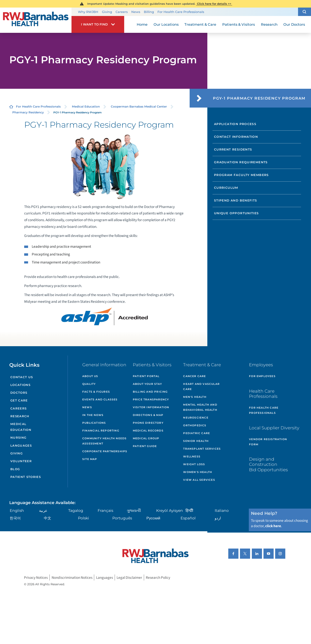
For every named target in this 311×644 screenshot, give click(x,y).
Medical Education (86, 106)
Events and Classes (100, 399)
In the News (93, 415)
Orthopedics (195, 425)
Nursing (18, 438)
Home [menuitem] (142, 24)
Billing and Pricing (150, 392)
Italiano (222, 510)
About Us (90, 376)
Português (122, 518)
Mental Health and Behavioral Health (200, 407)
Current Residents (233, 149)
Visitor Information (151, 407)
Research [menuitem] (269, 24)
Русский (153, 518)
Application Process (235, 124)
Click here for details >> (214, 4)
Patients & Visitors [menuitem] (239, 24)
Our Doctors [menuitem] (294, 24)
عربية (43, 510)
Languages (21, 446)
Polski (83, 518)
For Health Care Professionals (181, 12)
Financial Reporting (101, 431)
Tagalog (76, 510)
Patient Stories (26, 477)
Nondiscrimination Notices (72, 578)
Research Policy (158, 578)
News (136, 12)
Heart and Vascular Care (201, 386)
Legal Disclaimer (129, 578)
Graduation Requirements (241, 162)
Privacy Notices (36, 578)
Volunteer (21, 461)
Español (188, 518)
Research (20, 416)
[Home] (36, 20)
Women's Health (198, 472)
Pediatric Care (197, 433)
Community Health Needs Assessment (104, 441)
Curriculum (226, 188)
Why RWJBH (88, 12)
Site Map (90, 459)
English (17, 510)
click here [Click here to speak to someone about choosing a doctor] (273, 526)
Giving (107, 12)
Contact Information (236, 137)
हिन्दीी (189, 510)
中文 (48, 518)
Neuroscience (196, 418)
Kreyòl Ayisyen (170, 510)
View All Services (199, 480)
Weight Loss (194, 464)
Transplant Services (202, 449)
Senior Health (196, 441)
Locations (20, 385)
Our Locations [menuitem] (166, 24)
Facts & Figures (96, 392)
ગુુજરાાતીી (134, 510)
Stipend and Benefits (236, 200)
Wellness (192, 456)
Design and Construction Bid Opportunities (268, 464)
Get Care (19, 400)
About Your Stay (147, 384)
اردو (218, 518)
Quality (89, 384)
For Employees (262, 376)
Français (105, 510)
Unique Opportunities (236, 213)
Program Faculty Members (241, 175)
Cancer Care (194, 376)
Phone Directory (148, 423)
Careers (122, 12)
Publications (94, 423)
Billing (149, 12)
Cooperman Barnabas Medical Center (139, 106)
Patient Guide (145, 446)
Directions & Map (148, 415)
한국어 (15, 518)
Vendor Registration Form (268, 442)
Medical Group (146, 438)
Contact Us (22, 377)
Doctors (19, 393)
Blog (15, 469)
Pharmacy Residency (28, 112)
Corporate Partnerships (105, 451)
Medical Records (148, 431)
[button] (305, 12)
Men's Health (195, 397)
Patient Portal (146, 376)
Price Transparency (151, 399)
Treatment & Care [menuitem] (200, 24)
